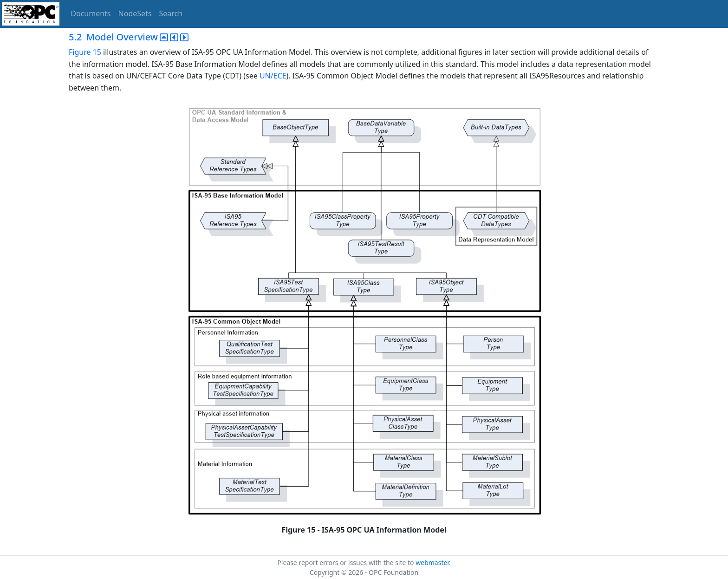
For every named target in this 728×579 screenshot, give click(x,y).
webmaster (432, 563)
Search (171, 13)
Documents (91, 13)
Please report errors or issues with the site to (346, 563)
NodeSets (135, 13)
